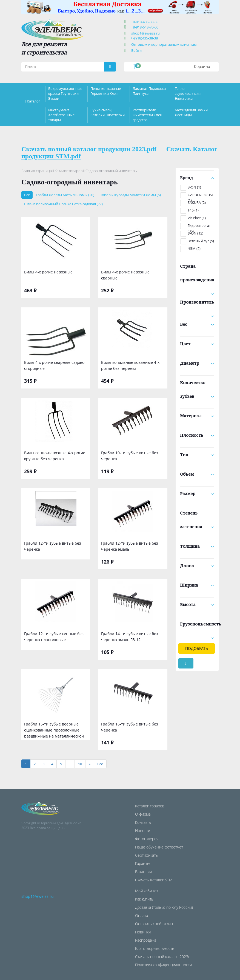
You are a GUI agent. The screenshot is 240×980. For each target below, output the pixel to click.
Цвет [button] (197, 344)
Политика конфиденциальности (163, 965)
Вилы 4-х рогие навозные (48, 272)
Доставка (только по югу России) (164, 907)
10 (80, 764)
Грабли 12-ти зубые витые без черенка (53, 546)
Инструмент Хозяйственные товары (61, 115)
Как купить (144, 899)
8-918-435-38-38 (145, 22)
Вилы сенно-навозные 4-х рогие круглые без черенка (55, 456)
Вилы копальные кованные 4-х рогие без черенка (130, 365)
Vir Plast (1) (197, 218)
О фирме (143, 814)
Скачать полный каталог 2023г (162, 957)
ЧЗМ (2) (194, 248)
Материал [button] (197, 416)
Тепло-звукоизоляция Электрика (188, 93)
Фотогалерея (147, 839)
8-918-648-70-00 (145, 27)
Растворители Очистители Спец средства (147, 115)
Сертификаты (147, 855)
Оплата (142, 915)
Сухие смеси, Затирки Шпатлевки (108, 112)
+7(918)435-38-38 (144, 38)
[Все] (100, 764)
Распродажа (146, 940)
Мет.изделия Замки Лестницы (191, 112)
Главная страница (37, 171)
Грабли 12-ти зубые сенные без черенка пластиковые (54, 637)
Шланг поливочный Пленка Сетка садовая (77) (63, 204)
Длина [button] (197, 565)
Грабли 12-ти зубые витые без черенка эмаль (130, 546)
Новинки (143, 932)
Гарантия (143, 863)
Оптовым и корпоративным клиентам (164, 44)
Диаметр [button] (197, 363)
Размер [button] (197, 493)
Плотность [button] (197, 435)
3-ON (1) (194, 187)
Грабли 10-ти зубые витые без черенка (130, 456)
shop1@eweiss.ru (145, 33)
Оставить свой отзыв (154, 924)
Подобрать (197, 648)
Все (27, 195)
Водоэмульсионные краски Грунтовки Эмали (65, 93)
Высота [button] (197, 604)
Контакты (143, 822)
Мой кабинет (147, 891)
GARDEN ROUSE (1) (201, 195)
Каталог (34, 101)
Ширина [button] (197, 585)
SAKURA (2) (197, 202)
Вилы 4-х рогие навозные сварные (125, 275)
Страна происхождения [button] (197, 275)
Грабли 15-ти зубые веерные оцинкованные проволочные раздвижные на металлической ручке (54, 729)
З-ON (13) (195, 233)
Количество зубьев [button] (197, 389)
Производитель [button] (197, 304)
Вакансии (143, 872)
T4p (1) (193, 210)
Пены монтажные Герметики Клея (106, 91)
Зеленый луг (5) (201, 241)
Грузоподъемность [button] (197, 626)
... (70, 764)
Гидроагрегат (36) (199, 226)
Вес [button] (197, 324)
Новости (143, 831)
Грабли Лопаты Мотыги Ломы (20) (65, 195)
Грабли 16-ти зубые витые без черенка (130, 727)
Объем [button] (197, 474)
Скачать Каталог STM (154, 880)
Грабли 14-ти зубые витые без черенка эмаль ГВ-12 (130, 637)
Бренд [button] (197, 178)
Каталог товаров (69, 171)
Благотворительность (155, 948)
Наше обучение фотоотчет (159, 847)
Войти (136, 50)
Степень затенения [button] (197, 520)
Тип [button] (197, 455)
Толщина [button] (197, 546)
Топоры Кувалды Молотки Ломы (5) (131, 195)
